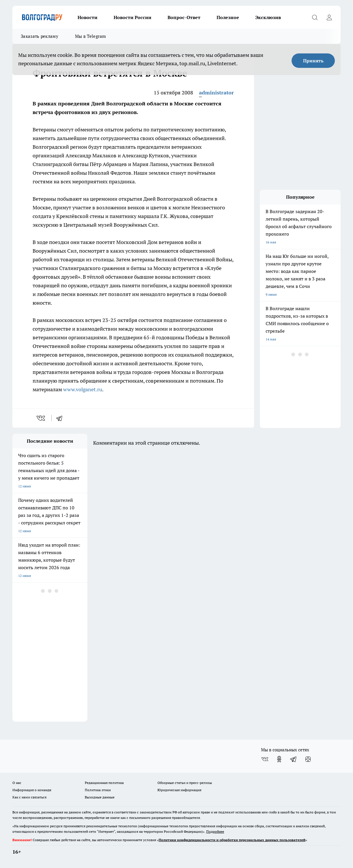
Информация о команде (32, 790)
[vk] (41, 418)
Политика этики (98, 790)
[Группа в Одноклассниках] (279, 759)
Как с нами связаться (29, 797)
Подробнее (215, 831)
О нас (17, 783)
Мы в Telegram (91, 36)
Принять (313, 61)
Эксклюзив (268, 17)
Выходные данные (100, 797)
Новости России (133, 17)
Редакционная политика (104, 783)
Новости (88, 17)
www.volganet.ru (83, 389)
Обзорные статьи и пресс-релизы (185, 783)
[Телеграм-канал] (294, 759)
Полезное (228, 17)
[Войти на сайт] (329, 17)
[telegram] (61, 418)
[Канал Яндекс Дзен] (308, 759)
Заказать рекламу (40, 36)
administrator (216, 93)
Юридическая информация (179, 790)
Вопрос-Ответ (184, 17)
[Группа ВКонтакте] (265, 759)
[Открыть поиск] (315, 17)
